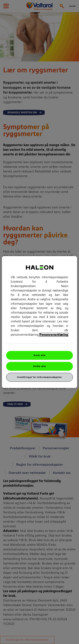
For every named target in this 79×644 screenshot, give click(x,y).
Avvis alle (39, 355)
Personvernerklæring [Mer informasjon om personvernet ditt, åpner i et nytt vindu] (54, 335)
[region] (39, 322)
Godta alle (39, 366)
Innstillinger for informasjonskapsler (39, 377)
